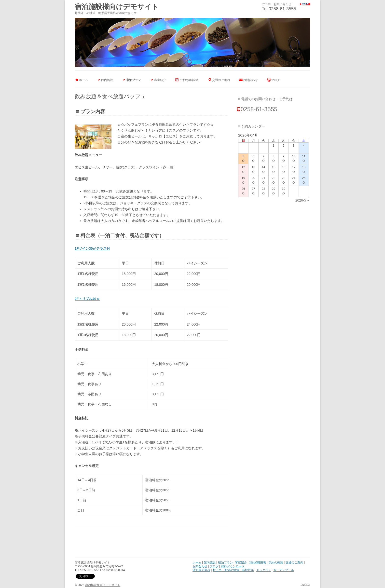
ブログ (275, 80)
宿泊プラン (134, 80)
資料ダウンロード (233, 566)
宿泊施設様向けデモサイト (117, 7)
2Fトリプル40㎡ (87, 299)
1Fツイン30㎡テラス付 (92, 248)
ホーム (83, 80)
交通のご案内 (221, 80)
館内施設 (107, 80)
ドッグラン (264, 570)
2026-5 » (302, 200)
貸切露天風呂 (201, 570)
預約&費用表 (258, 562)
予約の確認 (276, 562)
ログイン (305, 584)
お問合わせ (250, 80)
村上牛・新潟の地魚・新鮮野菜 (233, 570)
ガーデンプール (284, 570)
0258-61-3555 (282, 9)
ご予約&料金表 (189, 80)
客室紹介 (160, 80)
